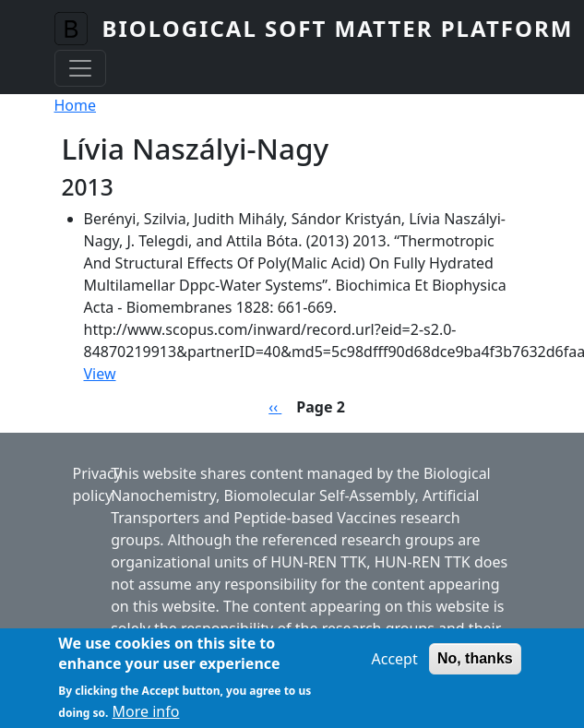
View (100, 374)
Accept (394, 664)
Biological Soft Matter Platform (338, 28)
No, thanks (475, 664)
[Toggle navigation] (80, 68)
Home (76, 105)
